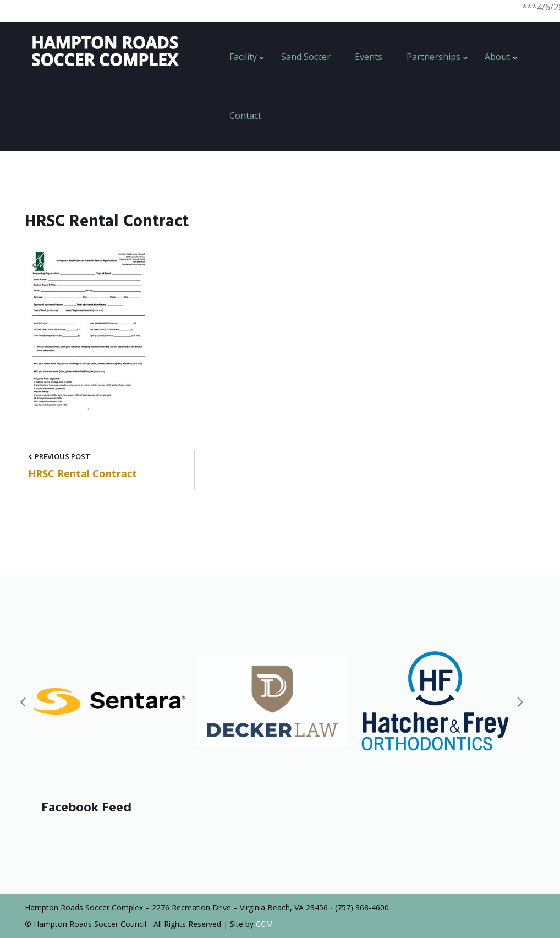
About (497, 57)
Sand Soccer (306, 57)
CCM (264, 924)
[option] (109, 701)
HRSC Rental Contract (83, 473)
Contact (245, 116)
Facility (243, 57)
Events (369, 57)
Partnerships (433, 57)
